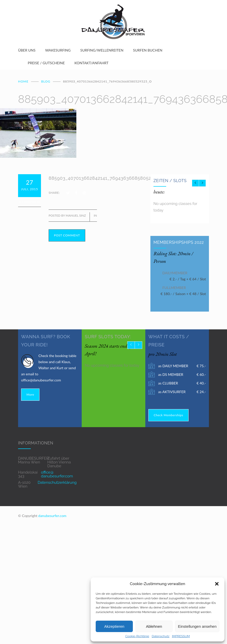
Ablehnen (154, 626)
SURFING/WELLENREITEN (102, 50)
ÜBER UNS (27, 50)
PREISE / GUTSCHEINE (46, 63)
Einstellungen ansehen (197, 626)
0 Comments (30, 201)
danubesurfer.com (52, 515)
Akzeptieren (114, 626)
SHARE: (54, 192)
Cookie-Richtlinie (137, 636)
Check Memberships (168, 415)
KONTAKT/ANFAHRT (92, 63)
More (30, 394)
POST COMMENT (67, 235)
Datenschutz (160, 636)
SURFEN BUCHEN (148, 50)
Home (23, 81)
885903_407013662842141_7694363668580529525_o (108, 178)
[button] (217, 584)
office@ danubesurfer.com (57, 474)
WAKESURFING (58, 50)
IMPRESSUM (181, 636)
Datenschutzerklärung (57, 482)
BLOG (46, 81)
